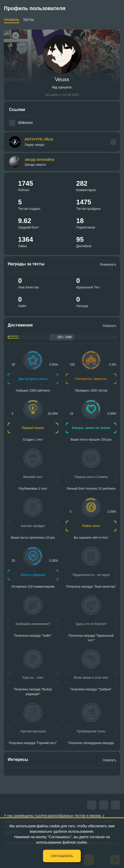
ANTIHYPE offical (39, 142)
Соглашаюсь (62, 856)
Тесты (28, 20)
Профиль (11, 20)
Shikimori (25, 123)
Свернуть (109, 326)
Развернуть (108, 265)
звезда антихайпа (39, 159)
